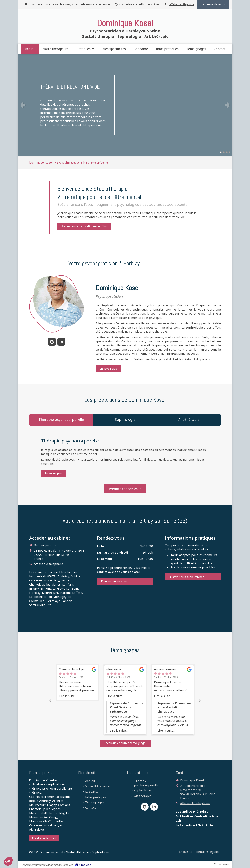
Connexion (221, 864)
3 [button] (227, 152)
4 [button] (229, 152)
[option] (125, 105)
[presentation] (61, 420)
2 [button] (224, 152)
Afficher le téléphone (182, 4)
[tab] (61, 420)
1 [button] (221, 152)
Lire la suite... (68, 696)
